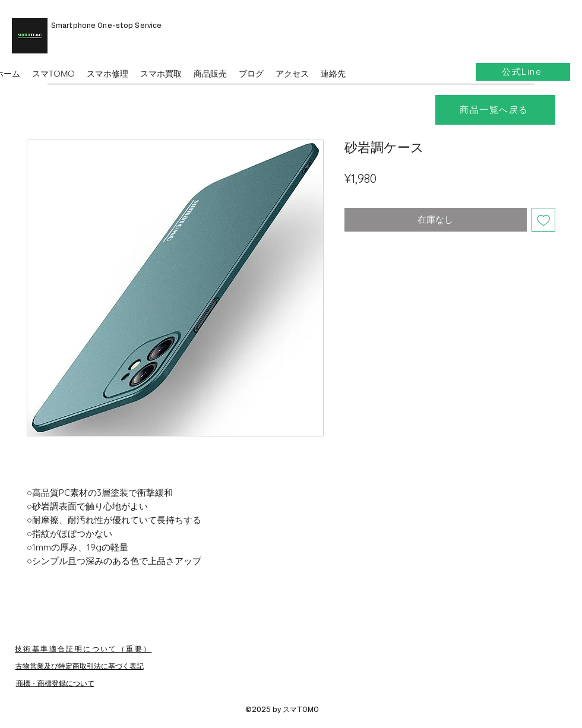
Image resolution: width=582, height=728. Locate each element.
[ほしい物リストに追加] (544, 220)
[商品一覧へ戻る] (495, 110)
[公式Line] (523, 72)
